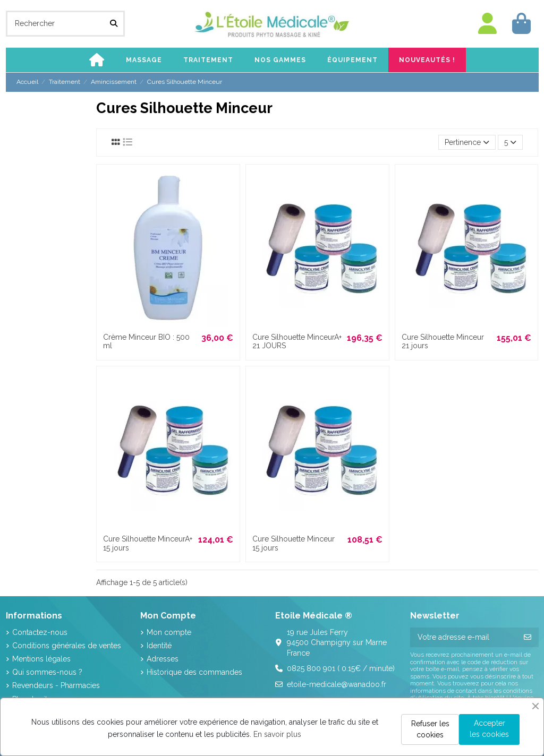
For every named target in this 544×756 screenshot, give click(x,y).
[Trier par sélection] (467, 143)
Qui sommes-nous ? (47, 672)
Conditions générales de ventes (67, 646)
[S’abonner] (528, 638)
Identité (159, 646)
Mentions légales (41, 659)
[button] (144, 60)
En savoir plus (277, 734)
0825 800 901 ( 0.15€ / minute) (341, 668)
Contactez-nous (40, 632)
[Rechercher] (114, 24)
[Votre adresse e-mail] (464, 638)
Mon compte (169, 632)
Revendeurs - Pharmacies (56, 685)
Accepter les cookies (489, 729)
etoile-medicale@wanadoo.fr (337, 684)
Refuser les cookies (430, 729)
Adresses (163, 659)
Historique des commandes (194, 672)
